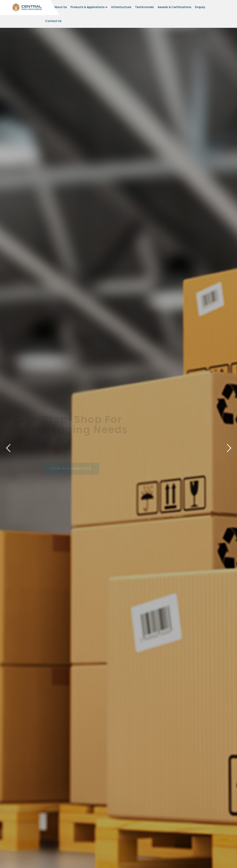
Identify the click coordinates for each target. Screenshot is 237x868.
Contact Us (53, 21)
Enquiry (200, 7)
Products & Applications (89, 7)
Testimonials (144, 7)
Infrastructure (121, 7)
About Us (60, 7)
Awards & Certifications (175, 7)
